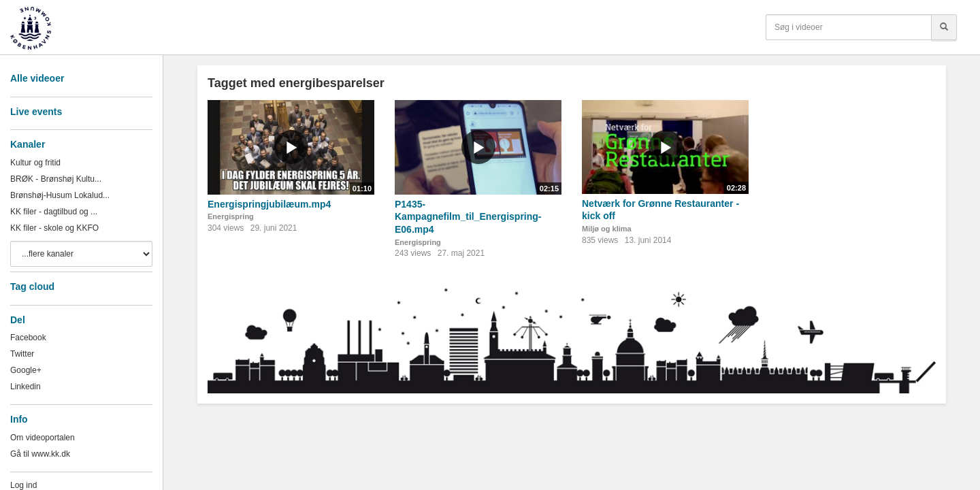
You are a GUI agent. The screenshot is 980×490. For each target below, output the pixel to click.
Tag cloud (32, 287)
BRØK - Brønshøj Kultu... (56, 179)
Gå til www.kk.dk (40, 454)
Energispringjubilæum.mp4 (269, 204)
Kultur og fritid (35, 163)
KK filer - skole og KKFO (54, 228)
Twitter (22, 354)
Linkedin (26, 387)
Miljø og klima (607, 229)
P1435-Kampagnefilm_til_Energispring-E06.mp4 (468, 217)
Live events (36, 112)
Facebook (28, 338)
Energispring (231, 216)
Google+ (26, 370)
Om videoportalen (43, 438)
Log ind (23, 485)
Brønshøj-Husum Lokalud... (60, 195)
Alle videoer (37, 78)
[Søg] (944, 27)
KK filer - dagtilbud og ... (54, 212)
